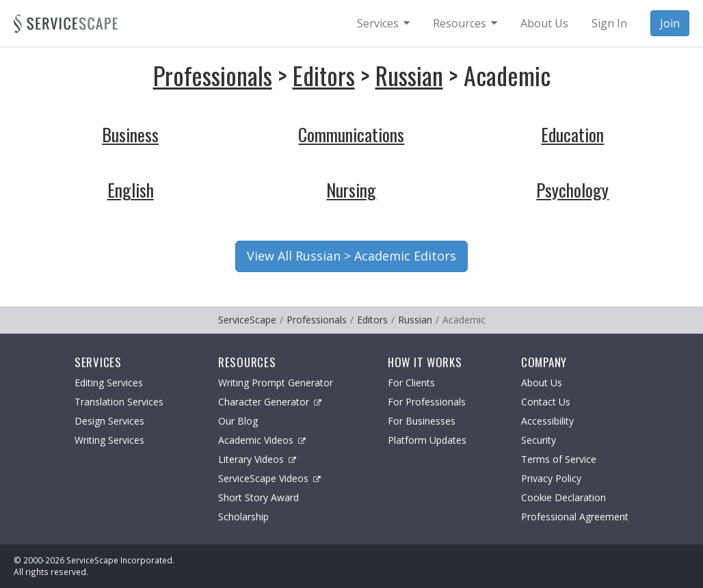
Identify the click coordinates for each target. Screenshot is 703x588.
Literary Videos (257, 459)
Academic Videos (262, 440)
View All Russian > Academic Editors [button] (351, 256)
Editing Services (109, 383)
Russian (409, 75)
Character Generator (270, 402)
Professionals (213, 75)
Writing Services (109, 440)
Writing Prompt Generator (276, 383)
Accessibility (547, 421)
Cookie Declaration (563, 497)
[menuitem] (383, 23)
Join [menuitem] (670, 23)
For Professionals (427, 402)
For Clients (411, 383)
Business (130, 134)
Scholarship (243, 517)
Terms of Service (559, 459)
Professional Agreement (575, 517)
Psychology (572, 190)
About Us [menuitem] (544, 23)
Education (572, 134)
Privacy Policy (551, 478)
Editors (324, 75)
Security (539, 440)
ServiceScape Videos (269, 478)
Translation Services (119, 402)
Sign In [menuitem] (609, 23)
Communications (351, 134)
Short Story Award (258, 497)
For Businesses (422, 421)
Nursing (351, 190)
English (131, 190)
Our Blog (238, 421)
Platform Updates (427, 440)
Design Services (109, 421)
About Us (542, 383)
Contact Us (546, 402)
